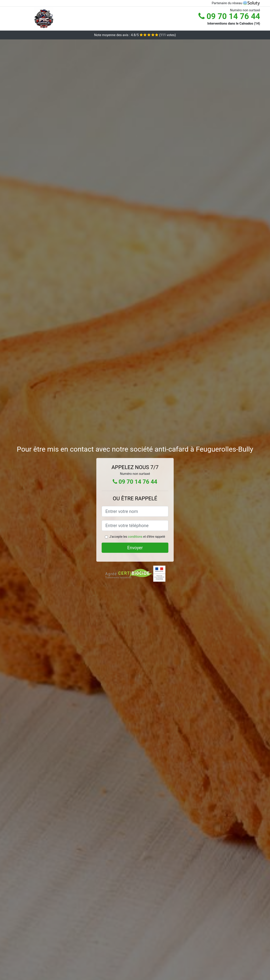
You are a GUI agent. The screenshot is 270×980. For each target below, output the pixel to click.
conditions (135, 537)
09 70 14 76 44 (229, 16)
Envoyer (135, 548)
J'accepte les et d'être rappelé (137, 537)
